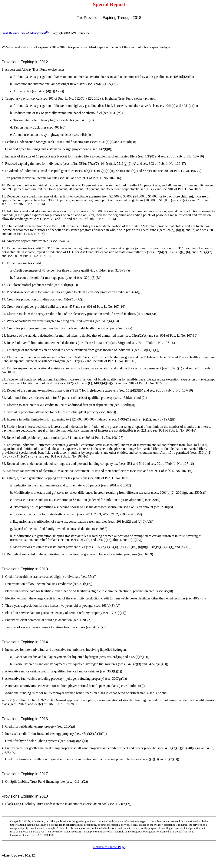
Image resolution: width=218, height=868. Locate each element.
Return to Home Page (109, 847)
